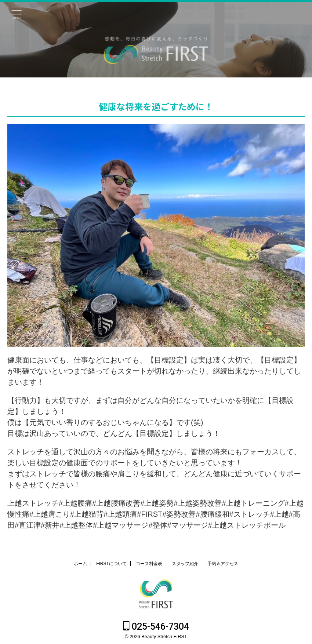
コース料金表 (149, 564)
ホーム (80, 564)
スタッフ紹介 (185, 564)
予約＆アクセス (223, 564)
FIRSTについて (111, 564)
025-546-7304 (156, 627)
